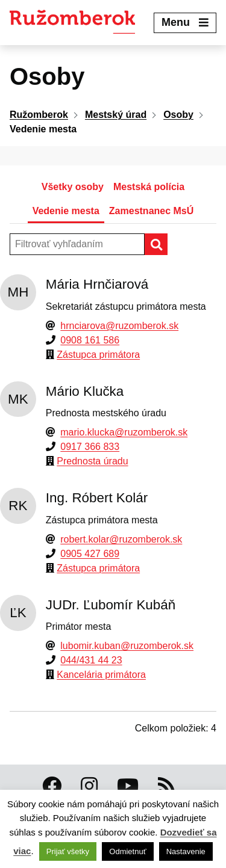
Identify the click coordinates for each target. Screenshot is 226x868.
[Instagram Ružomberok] (89, 786)
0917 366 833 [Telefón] (90, 447)
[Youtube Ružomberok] (128, 786)
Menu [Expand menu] (185, 22)
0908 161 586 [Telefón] (90, 340)
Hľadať (167, 244)
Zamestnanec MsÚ (152, 211)
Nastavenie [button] (186, 851)
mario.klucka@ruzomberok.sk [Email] (124, 432)
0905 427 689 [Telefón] (90, 554)
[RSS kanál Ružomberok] (166, 786)
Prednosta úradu (92, 461)
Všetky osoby (73, 187)
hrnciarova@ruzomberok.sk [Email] (119, 326)
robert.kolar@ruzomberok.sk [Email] (121, 539)
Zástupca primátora (98, 355)
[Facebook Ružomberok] (52, 786)
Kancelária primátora (101, 675)
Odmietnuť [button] (127, 851)
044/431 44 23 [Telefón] (91, 660)
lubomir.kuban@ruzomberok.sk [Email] (127, 646)
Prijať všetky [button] (68, 851)
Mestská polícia (149, 187)
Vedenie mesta (66, 211)
